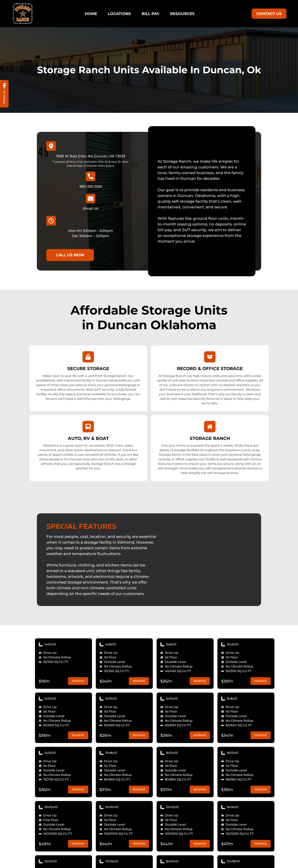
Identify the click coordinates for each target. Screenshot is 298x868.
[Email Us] (91, 199)
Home (91, 14)
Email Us (91, 209)
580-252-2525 (91, 186)
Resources (182, 14)
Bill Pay (151, 14)
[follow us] (4, 86)
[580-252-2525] (91, 176)
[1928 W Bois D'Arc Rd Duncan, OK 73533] (51, 146)
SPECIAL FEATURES (81, 527)
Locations (119, 14)
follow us (4, 97)
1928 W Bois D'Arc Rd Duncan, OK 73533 (91, 156)
